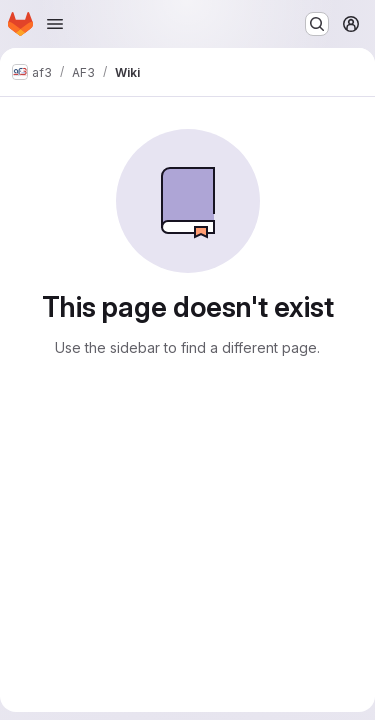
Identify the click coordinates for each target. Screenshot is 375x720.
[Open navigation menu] (55, 24)
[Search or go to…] (317, 24)
